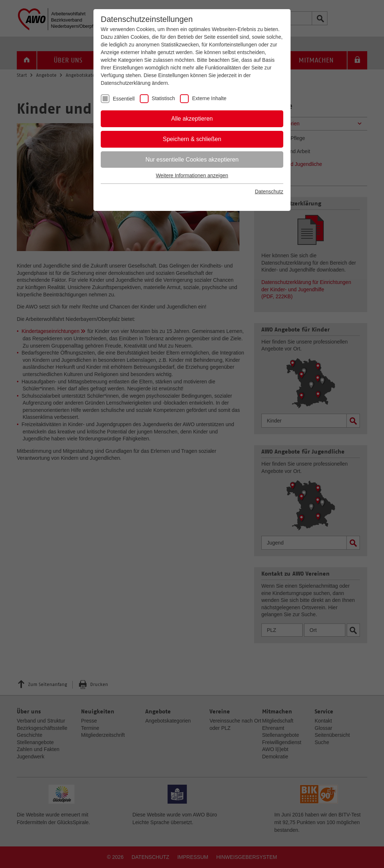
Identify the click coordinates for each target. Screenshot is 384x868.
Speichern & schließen (192, 139)
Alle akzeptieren (192, 119)
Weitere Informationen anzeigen (192, 175)
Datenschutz (269, 192)
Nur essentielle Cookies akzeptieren (192, 160)
